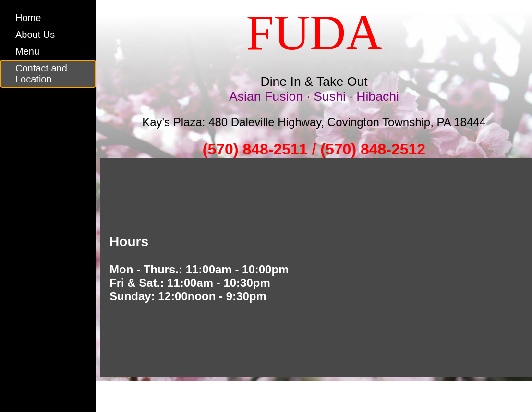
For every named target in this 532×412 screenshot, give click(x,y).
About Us (35, 35)
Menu (27, 51)
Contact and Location (41, 74)
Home (28, 18)
